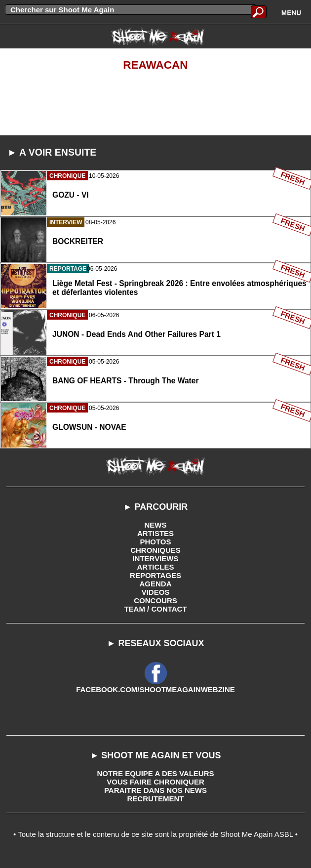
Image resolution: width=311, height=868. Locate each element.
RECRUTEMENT (156, 799)
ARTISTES (155, 533)
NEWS (156, 525)
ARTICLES (156, 567)
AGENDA (155, 584)
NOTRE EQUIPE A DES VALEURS (156, 773)
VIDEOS (156, 592)
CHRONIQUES (155, 550)
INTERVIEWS (155, 558)
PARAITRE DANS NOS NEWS (155, 790)
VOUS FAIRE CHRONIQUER (155, 782)
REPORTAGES (155, 575)
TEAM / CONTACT (155, 609)
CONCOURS (155, 600)
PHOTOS (155, 542)
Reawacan (155, 65)
